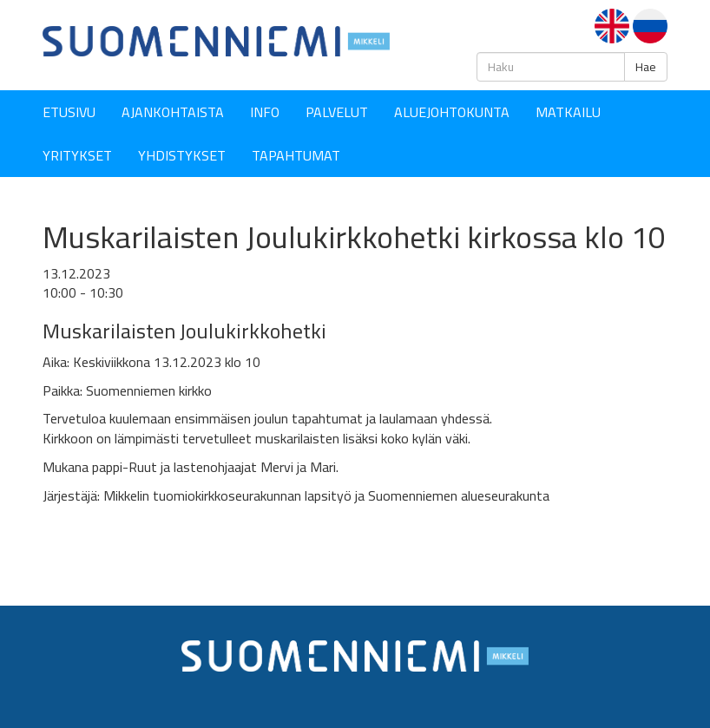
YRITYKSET (77, 155)
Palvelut (337, 112)
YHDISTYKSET (182, 155)
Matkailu (568, 112)
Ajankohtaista (173, 112)
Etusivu (69, 112)
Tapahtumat (296, 155)
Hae (646, 67)
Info (265, 112)
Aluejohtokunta (452, 112)
